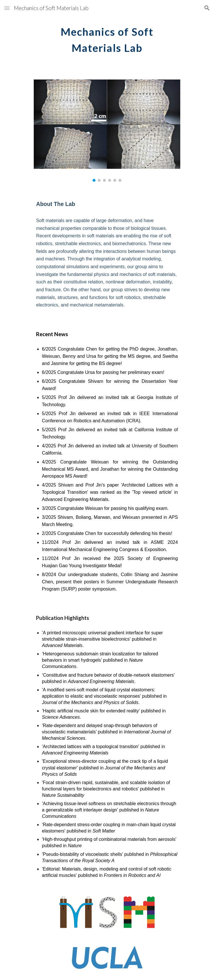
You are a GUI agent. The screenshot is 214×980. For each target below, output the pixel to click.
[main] (107, 38)
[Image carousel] (107, 130)
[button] (7, 8)
